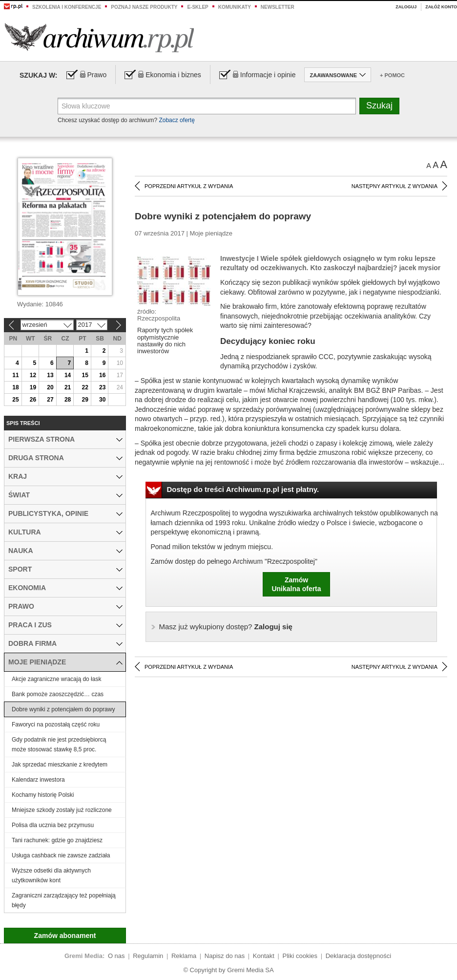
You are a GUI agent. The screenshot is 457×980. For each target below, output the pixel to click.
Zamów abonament (65, 936)
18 (15, 387)
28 (68, 400)
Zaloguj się (226, 627)
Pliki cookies (300, 956)
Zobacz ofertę (177, 120)
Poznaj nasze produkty (144, 7)
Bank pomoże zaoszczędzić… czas (58, 694)
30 (102, 400)
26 (33, 400)
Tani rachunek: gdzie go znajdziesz (57, 840)
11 (15, 375)
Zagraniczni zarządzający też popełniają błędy (64, 900)
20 (50, 387)
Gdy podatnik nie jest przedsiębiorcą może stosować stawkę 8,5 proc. (59, 745)
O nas (116, 956)
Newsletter (278, 7)
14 (68, 375)
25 (15, 400)
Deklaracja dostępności (358, 956)
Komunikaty (235, 7)
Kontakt (264, 956)
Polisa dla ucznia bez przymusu (53, 825)
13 (50, 375)
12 (33, 375)
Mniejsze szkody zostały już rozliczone (62, 810)
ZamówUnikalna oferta (296, 584)
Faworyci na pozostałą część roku (56, 724)
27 (50, 400)
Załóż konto (441, 7)
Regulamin (148, 956)
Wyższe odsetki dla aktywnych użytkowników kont (51, 875)
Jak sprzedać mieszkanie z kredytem (60, 765)
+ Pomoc (392, 75)
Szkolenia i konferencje (67, 7)
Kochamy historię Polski (43, 795)
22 (85, 387)
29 (85, 400)
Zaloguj (406, 7)
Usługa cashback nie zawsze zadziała (61, 855)
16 (102, 375)
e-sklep (197, 7)
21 (68, 387)
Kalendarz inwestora (38, 780)
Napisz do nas (225, 956)
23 (102, 387)
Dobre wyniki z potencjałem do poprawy (63, 709)
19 (33, 387)
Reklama (184, 956)
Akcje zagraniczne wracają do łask (56, 679)
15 (85, 375)
